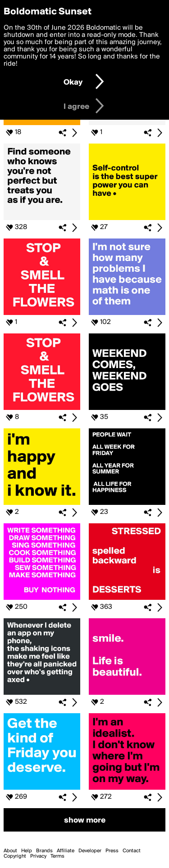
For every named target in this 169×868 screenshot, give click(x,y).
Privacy (38, 856)
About (10, 851)
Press (112, 851)
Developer (90, 851)
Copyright (15, 856)
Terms (57, 856)
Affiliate (66, 851)
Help (27, 851)
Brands (44, 851)
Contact (132, 851)
